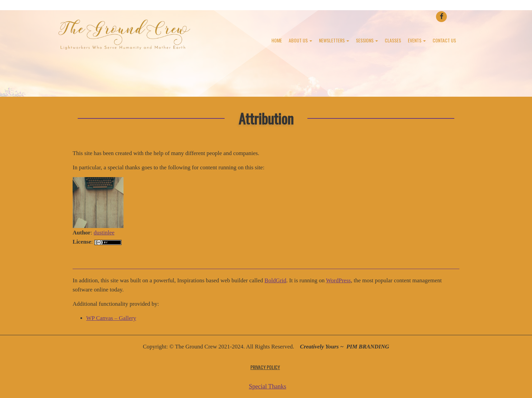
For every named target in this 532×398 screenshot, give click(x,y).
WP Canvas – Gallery (111, 318)
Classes (393, 40)
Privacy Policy (265, 367)
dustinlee (104, 233)
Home (277, 40)
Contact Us (444, 40)
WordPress (338, 280)
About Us (300, 40)
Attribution (266, 118)
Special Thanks (267, 386)
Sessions (367, 40)
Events (417, 40)
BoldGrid (275, 280)
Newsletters (334, 40)
